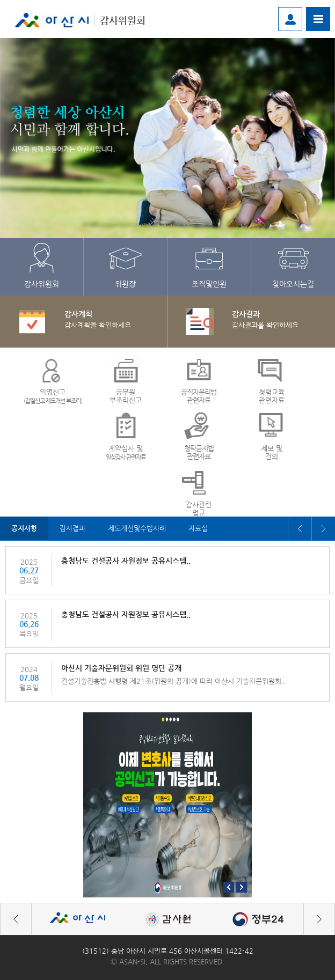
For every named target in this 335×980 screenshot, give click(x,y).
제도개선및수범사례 (144, 528)
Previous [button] (300, 529)
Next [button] (323, 529)
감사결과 (76, 528)
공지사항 (25, 528)
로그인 (290, 19)
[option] (167, 138)
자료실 (208, 528)
